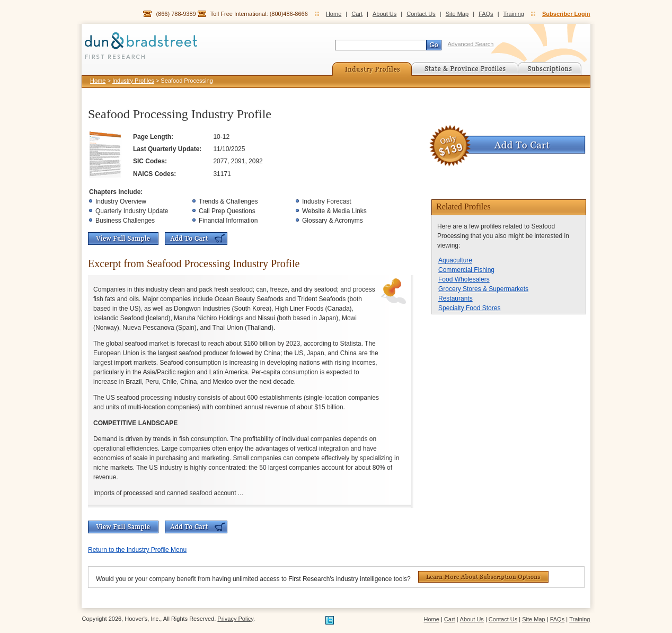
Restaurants (456, 298)
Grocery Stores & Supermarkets (483, 289)
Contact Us (421, 14)
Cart (357, 14)
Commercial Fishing (466, 270)
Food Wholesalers (464, 279)
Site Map (457, 14)
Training (514, 14)
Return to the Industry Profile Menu (137, 550)
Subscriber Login (566, 14)
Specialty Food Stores (469, 308)
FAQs (486, 14)
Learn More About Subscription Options (483, 577)
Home (334, 14)
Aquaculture (455, 260)
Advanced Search (471, 44)
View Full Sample (123, 239)
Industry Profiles (133, 81)
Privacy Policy (235, 619)
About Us (384, 14)
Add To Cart (196, 239)
